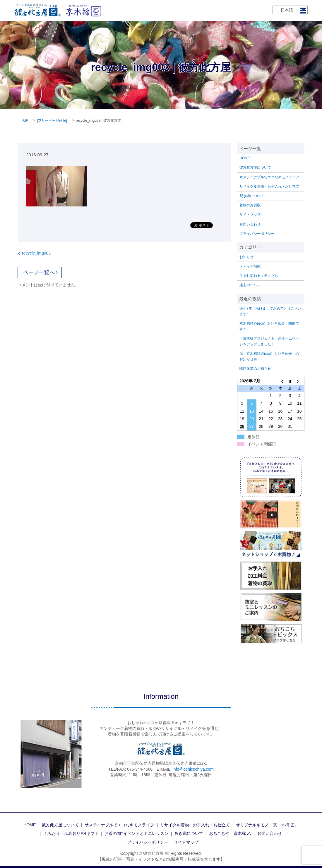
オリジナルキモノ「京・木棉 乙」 (267, 825)
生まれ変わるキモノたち (259, 276)
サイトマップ (250, 215)
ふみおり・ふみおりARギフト (71, 833)
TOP (25, 121)
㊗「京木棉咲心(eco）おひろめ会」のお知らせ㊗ (269, 356)
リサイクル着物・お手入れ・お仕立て (269, 187)
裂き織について (252, 196)
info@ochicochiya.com (193, 769)
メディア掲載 (250, 266)
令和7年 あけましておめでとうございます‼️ (270, 311)
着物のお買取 (250, 205)
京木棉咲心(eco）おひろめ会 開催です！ (269, 326)
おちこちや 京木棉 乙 (230, 833)
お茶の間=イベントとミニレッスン (136, 833)
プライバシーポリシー (257, 234)
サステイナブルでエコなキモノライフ (269, 177)
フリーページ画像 (52, 121)
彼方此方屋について (255, 167)
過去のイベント (252, 285)
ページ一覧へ (39, 272)
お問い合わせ (250, 224)
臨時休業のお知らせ (255, 369)
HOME (245, 158)
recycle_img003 (36, 253)
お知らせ (246, 257)
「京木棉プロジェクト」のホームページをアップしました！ (269, 341)
